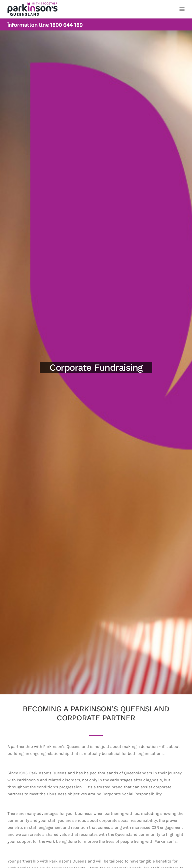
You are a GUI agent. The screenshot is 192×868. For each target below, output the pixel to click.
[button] (182, 9)
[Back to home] (32, 9)
